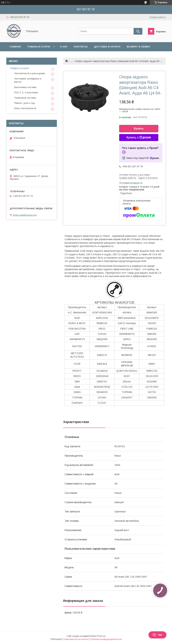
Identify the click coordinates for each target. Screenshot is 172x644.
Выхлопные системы (25, 87)
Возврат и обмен (138, 47)
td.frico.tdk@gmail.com (25, 215)
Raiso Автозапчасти (25, 108)
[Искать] (138, 31)
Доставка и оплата (107, 47)
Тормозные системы (25, 98)
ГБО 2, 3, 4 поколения (26, 92)
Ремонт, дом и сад (24, 103)
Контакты (81, 47)
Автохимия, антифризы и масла (28, 80)
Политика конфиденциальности (106, 639)
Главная (15, 47)
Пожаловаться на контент (76, 639)
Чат (157, 635)
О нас (64, 47)
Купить (139, 129)
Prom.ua (101, 636)
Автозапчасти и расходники (30, 73)
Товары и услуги (39, 47)
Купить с (139, 138)
